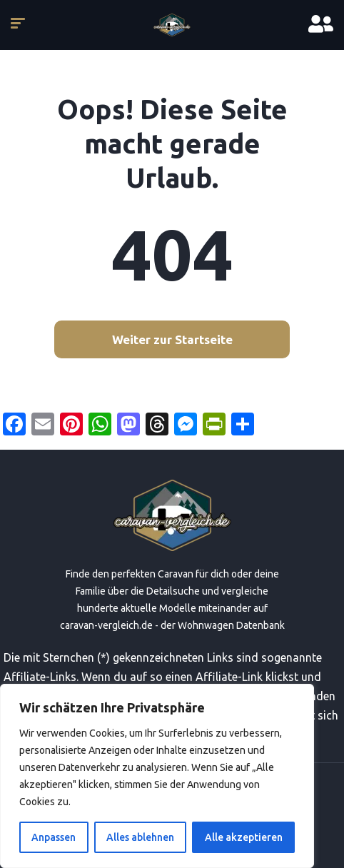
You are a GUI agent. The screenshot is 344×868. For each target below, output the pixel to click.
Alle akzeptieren (244, 837)
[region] (157, 776)
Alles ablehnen (140, 837)
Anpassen (54, 837)
